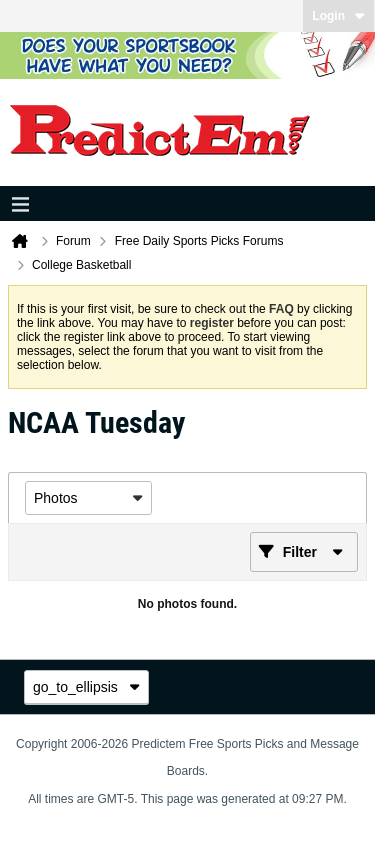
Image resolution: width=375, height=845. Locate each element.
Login (338, 16)
